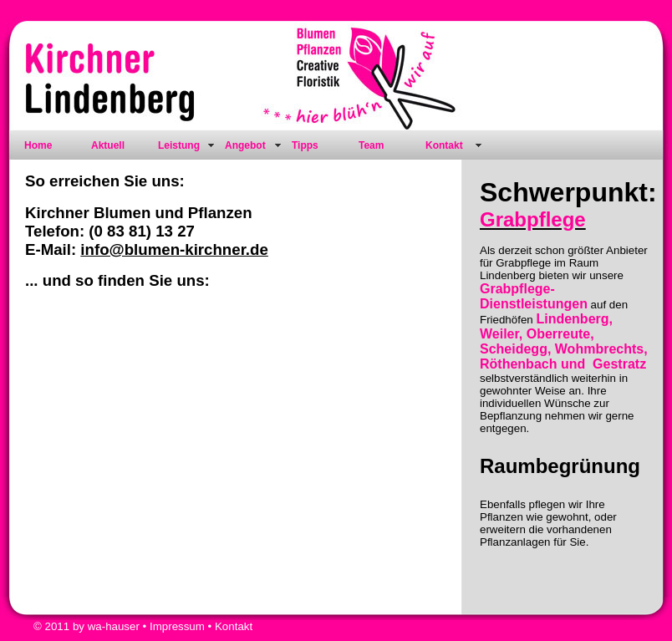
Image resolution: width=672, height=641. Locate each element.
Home (38, 145)
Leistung (179, 145)
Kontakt (444, 145)
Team (371, 145)
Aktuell (108, 145)
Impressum (177, 626)
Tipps (305, 145)
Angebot (245, 145)
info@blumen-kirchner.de (174, 249)
